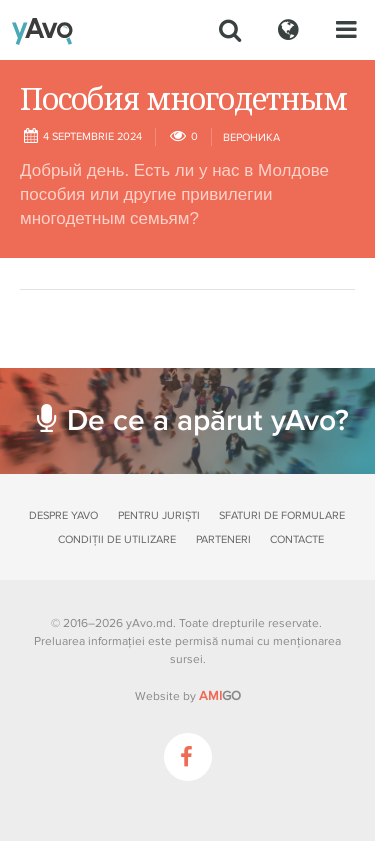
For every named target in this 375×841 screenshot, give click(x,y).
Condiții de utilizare (117, 539)
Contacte (297, 539)
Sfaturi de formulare (282, 515)
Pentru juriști (159, 515)
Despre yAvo (63, 515)
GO (220, 696)
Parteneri (223, 539)
